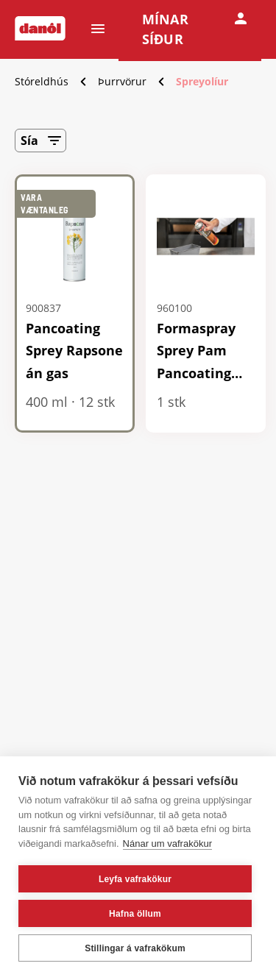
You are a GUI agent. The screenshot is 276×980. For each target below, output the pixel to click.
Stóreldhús (42, 81)
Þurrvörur (122, 81)
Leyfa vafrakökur (135, 879)
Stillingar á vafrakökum (135, 948)
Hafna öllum (135, 914)
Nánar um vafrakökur (167, 844)
